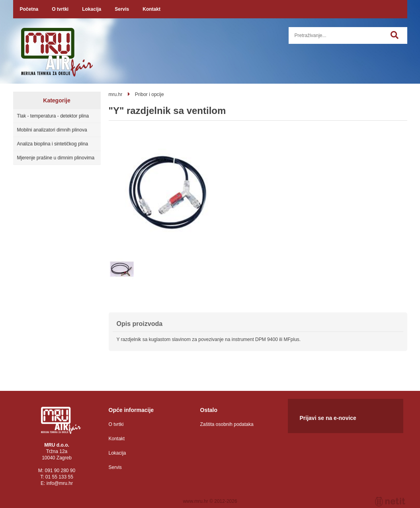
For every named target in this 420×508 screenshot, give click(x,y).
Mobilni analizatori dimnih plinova (52, 130)
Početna (29, 9)
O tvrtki (60, 9)
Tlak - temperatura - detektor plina (53, 116)
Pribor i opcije (149, 94)
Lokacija (92, 9)
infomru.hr (60, 483)
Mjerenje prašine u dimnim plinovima (56, 158)
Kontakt (151, 9)
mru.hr (116, 94)
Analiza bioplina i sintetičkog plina (53, 144)
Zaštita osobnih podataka (227, 424)
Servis (122, 9)
